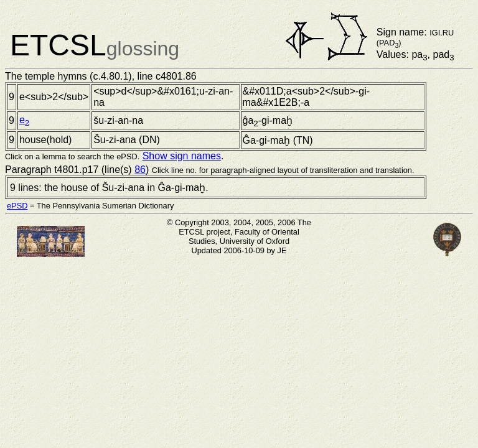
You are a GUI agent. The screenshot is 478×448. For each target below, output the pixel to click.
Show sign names (182, 156)
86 (140, 170)
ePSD (17, 206)
